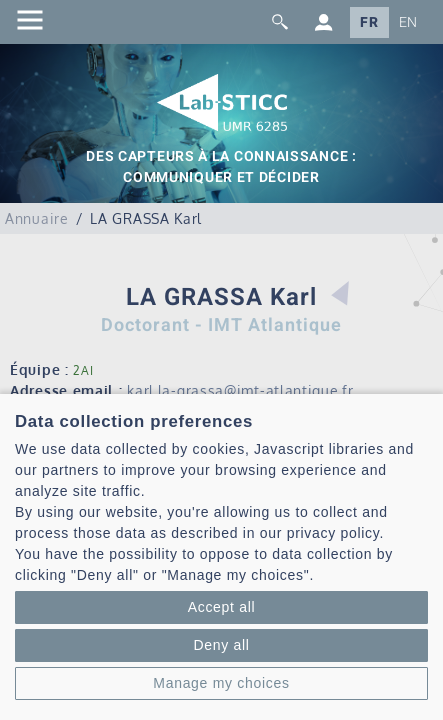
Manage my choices (221, 683)
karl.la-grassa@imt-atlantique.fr (240, 390)
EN (408, 22)
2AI (83, 370)
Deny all (221, 645)
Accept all (222, 607)
